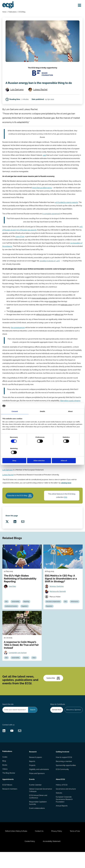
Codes (5, 771)
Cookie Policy (39, 857)
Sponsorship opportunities (66, 779)
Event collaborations (37, 823)
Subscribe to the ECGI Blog (20, 504)
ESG (66, 505)
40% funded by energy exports (66, 209)
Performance (75, 612)
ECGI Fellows (7, 799)
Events (32, 793)
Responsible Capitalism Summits (38, 817)
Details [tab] (42, 417)
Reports (32, 775)
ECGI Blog (22, 12)
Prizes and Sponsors (37, 787)
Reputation (49, 617)
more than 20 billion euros (42, 194)
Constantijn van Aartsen (18, 664)
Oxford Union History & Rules (25, 846)
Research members (10, 803)
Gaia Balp (13, 597)
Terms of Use (20, 857)
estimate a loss (67, 312)
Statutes (59, 807)
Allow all (70, 455)
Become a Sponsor (73, 722)
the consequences (18, 335)
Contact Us (48, 846)
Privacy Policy (66, 846)
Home (4, 12)
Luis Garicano (17, 95)
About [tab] (70, 417)
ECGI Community (62, 783)
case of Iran (20, 243)
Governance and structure (66, 803)
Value (35, 669)
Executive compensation (53, 612)
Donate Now (56, 722)
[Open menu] (79, 5)
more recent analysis (40, 305)
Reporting (27, 612)
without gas (59, 322)
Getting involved (62, 765)
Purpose (26, 669)
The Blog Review (9, 787)
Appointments (8, 793)
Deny (15, 455)
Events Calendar (35, 799)
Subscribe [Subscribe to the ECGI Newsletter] (53, 690)
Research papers (36, 771)
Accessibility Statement (61, 857)
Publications (13, 12)
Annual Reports (62, 820)
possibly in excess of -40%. (50, 268)
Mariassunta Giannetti (58, 602)
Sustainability (16, 612)
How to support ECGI (64, 771)
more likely (53, 309)
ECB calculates (16, 318)
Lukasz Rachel (41, 95)
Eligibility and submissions (39, 783)
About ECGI (60, 793)
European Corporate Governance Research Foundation (64, 814)
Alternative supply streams (70, 408)
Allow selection (42, 455)
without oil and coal (44, 322)
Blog (4, 775)
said (45, 161)
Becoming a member (64, 775)
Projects (32, 779)
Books (5, 779)
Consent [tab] (15, 417)
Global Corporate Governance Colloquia (41, 804)
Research (33, 765)
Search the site (8, 717)
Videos (5, 783)
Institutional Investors (11, 617)
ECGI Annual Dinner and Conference (38, 811)
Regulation (25, 617)
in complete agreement (51, 220)
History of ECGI (62, 799)
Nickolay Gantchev (57, 597)
